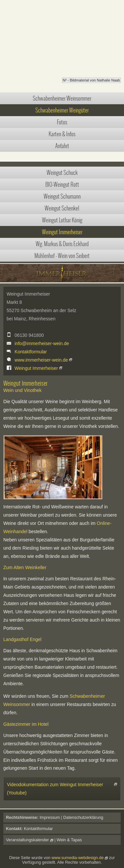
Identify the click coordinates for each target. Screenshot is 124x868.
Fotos (62, 122)
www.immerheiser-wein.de (41, 360)
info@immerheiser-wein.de (42, 343)
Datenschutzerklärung (83, 818)
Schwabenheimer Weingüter (62, 110)
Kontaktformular (31, 352)
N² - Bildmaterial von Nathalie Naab (91, 80)
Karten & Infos (62, 134)
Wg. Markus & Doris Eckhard (62, 244)
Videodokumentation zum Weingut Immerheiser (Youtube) (55, 789)
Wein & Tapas (69, 840)
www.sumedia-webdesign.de (78, 858)
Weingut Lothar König (62, 220)
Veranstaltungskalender (27, 840)
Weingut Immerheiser (62, 232)
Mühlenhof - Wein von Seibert (62, 256)
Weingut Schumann (62, 196)
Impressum (50, 818)
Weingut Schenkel (62, 208)
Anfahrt (62, 146)
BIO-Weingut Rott (62, 184)
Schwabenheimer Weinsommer (62, 98)
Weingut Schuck (62, 173)
